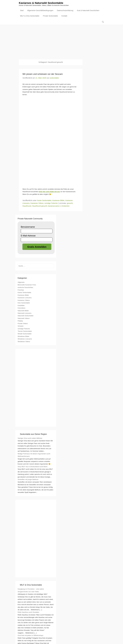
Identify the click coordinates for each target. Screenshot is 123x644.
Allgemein (21, 282)
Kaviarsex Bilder (58, 201)
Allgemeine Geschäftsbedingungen (40, 11)
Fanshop (21, 290)
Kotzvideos (22, 308)
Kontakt (64, 16)
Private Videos (23, 324)
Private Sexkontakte (50, 16)
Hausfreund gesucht (40, 206)
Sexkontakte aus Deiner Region (33, 434)
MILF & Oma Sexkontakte (30, 16)
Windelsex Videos (24, 342)
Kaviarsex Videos (37, 203)
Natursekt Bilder (23, 311)
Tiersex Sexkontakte (25, 331)
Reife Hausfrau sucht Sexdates (28, 612)
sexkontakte (54, 78)
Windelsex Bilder (23, 336)
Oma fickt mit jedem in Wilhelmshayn (30, 636)
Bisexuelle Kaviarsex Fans (27, 285)
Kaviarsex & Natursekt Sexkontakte (41, 3)
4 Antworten (65, 206)
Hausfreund (27, 206)
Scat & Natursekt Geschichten (88, 11)
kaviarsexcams (54, 206)
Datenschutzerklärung (65, 11)
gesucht (70, 203)
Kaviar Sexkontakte (44, 201)
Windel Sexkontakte (25, 334)
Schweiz (21, 326)
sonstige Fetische (51, 203)
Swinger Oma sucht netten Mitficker (30, 438)
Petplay (20, 321)
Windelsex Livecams (25, 339)
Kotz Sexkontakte (24, 303)
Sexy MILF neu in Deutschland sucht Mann (33, 467)
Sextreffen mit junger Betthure (28, 480)
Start (22, 11)
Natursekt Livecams (25, 313)
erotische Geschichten (25, 288)
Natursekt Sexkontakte (26, 316)
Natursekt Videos (24, 318)
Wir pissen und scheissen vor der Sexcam (43, 74)
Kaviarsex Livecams (25, 298)
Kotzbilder (21, 306)
